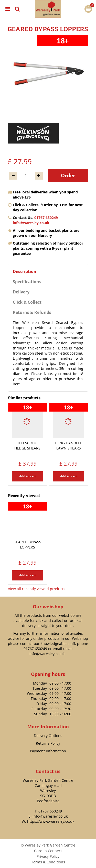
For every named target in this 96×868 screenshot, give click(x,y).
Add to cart (28, 476)
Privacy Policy (48, 856)
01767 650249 (46, 218)
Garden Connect (48, 851)
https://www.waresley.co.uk (51, 821)
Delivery (21, 292)
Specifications (27, 282)
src (17, 9)
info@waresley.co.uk (31, 223)
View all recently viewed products (37, 589)
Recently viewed (24, 495)
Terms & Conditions (48, 862)
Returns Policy (48, 743)
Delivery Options (48, 736)
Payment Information (48, 751)
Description (25, 272)
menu (8, 9)
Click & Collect (27, 302)
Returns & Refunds (32, 312)
